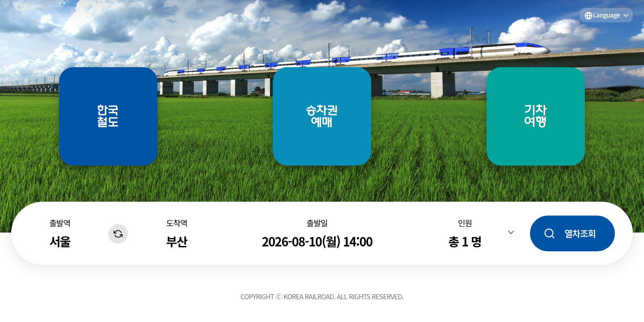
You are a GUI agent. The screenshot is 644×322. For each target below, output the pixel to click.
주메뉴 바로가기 (0, 0)
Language (606, 15)
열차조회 (580, 233)
